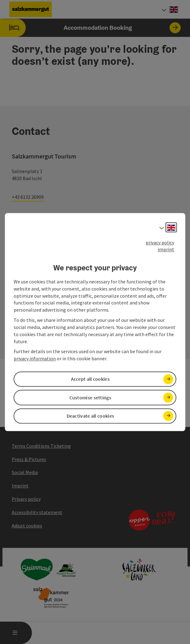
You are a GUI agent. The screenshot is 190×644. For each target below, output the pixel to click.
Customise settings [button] (90, 398)
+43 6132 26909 (28, 197)
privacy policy (160, 242)
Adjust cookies (27, 526)
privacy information (35, 359)
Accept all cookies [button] (90, 379)
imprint (166, 250)
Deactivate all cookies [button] (91, 416)
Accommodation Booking (90, 28)
